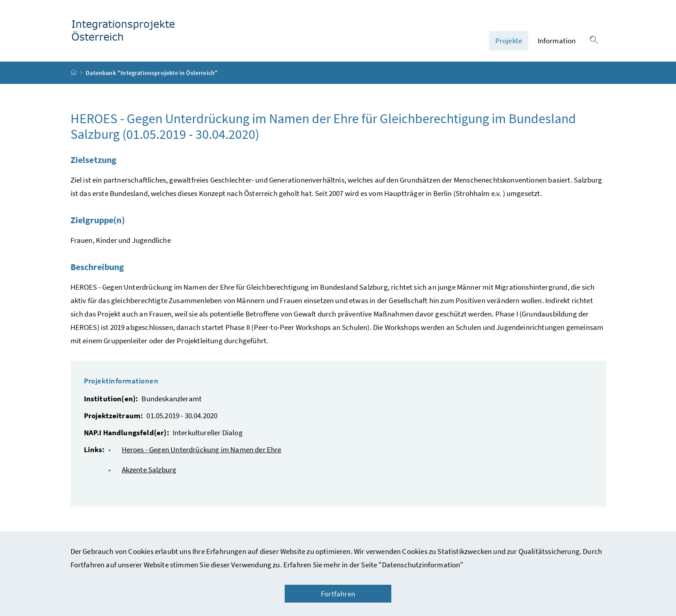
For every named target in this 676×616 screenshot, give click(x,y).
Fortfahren (338, 594)
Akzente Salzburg (149, 470)
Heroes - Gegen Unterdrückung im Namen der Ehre (202, 450)
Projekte (509, 41)
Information (557, 41)
